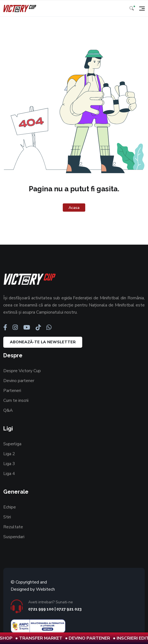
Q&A (8, 410)
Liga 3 (9, 464)
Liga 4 (9, 474)
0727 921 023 (69, 609)
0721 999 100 (41, 609)
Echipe (10, 507)
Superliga (12, 444)
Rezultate (13, 527)
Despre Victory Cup (22, 371)
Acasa (74, 208)
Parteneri (12, 391)
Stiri (7, 517)
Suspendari (14, 537)
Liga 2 (9, 454)
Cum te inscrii (16, 400)
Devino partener (19, 381)
